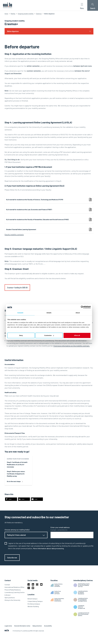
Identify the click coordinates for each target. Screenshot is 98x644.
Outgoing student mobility (26, 14)
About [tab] (78, 313)
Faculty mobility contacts (14, 235)
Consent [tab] (20, 313)
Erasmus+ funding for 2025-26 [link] (17, 287)
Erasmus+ (39, 14)
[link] (49, 200)
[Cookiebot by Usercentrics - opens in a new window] (82, 307)
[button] (11, 499)
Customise (49, 335)
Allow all (77, 335)
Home (6, 14)
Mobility (13, 14)
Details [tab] (49, 313)
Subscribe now (12, 558)
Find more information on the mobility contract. (72, 346)
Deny (21, 335)
